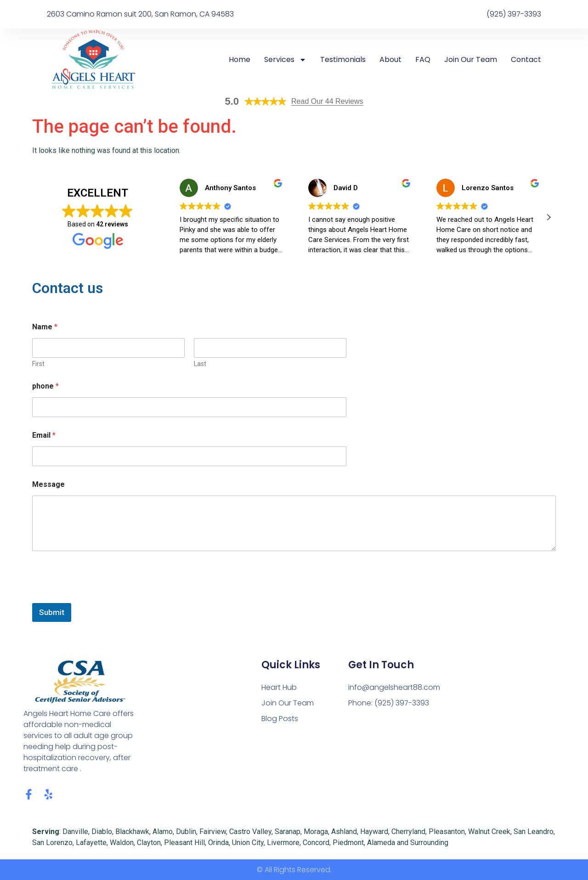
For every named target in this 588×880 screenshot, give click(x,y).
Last (200, 364)
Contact (526, 60)
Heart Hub (279, 687)
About (390, 60)
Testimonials (343, 60)
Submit (52, 612)
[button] (548, 217)
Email (44, 435)
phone (45, 386)
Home (240, 60)
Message (48, 484)
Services (285, 60)
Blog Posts (280, 719)
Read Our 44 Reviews (327, 101)
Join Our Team (471, 60)
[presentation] (102, 597)
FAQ (423, 60)
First (38, 364)
